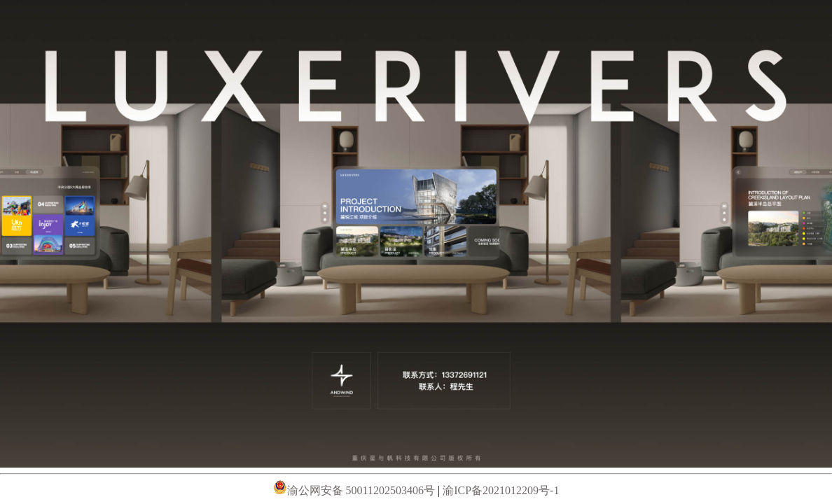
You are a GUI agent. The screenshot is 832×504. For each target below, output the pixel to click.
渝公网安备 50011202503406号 (355, 490)
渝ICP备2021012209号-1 (501, 490)
